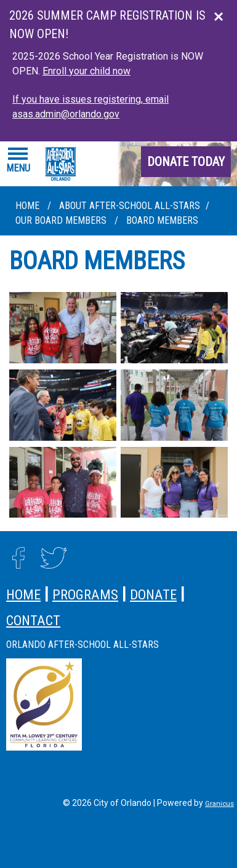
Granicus (219, 804)
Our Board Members (62, 220)
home (23, 594)
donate (153, 594)
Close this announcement (222, 14)
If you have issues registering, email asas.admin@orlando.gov (90, 107)
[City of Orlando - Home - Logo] (61, 164)
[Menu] (18, 160)
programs (85, 594)
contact (33, 620)
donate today (186, 162)
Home (27, 206)
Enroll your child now (86, 71)
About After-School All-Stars (130, 206)
